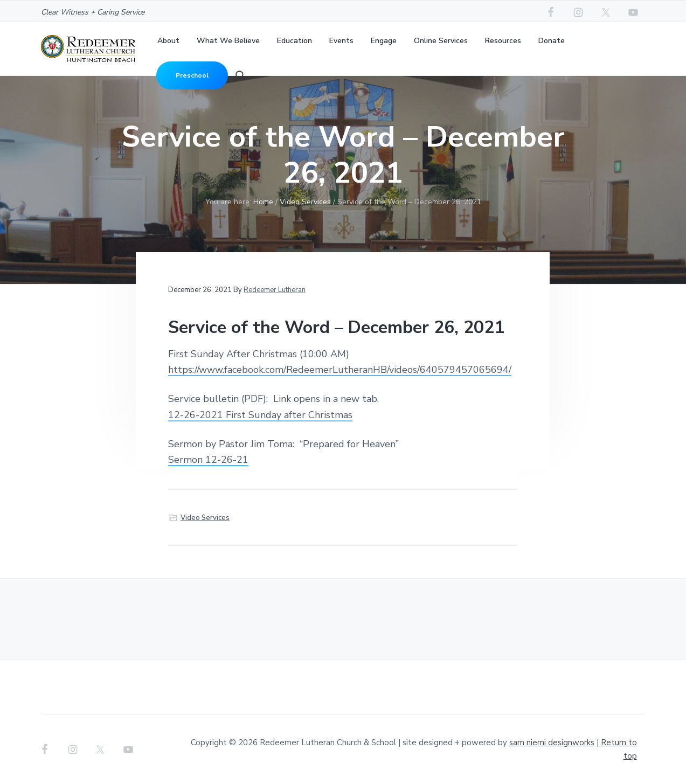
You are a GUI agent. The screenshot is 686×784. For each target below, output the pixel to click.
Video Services (205, 518)
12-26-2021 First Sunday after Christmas (260, 415)
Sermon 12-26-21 (208, 460)
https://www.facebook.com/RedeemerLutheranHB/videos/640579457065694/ (340, 370)
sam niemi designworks (552, 743)
